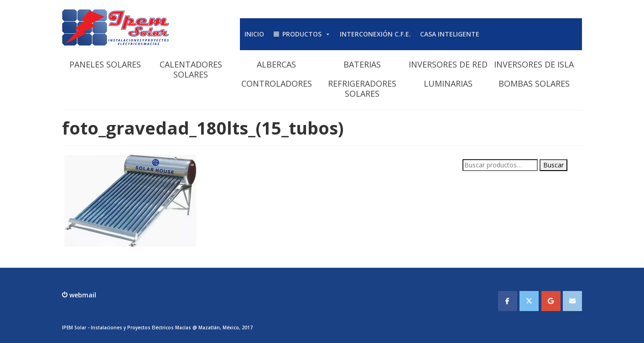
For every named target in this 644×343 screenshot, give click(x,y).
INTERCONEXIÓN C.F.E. (375, 34)
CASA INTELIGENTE (450, 34)
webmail (82, 295)
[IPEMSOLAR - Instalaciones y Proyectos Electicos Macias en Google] (551, 301)
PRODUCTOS (306, 34)
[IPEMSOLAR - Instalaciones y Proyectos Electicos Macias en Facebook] (508, 301)
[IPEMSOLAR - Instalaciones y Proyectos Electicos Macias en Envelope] (572, 301)
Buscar (553, 165)
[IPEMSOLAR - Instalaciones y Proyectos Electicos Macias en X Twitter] (529, 301)
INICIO (254, 34)
